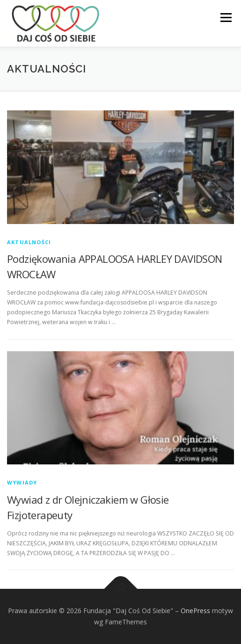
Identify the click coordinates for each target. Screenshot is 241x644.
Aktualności (29, 242)
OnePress (195, 611)
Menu (225, 18)
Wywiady (22, 482)
